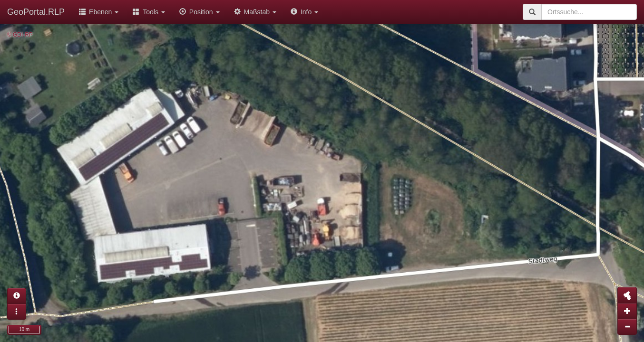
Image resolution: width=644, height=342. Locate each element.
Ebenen (99, 12)
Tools (149, 12)
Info (304, 12)
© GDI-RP (20, 35)
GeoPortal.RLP (36, 12)
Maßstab (255, 12)
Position (200, 12)
